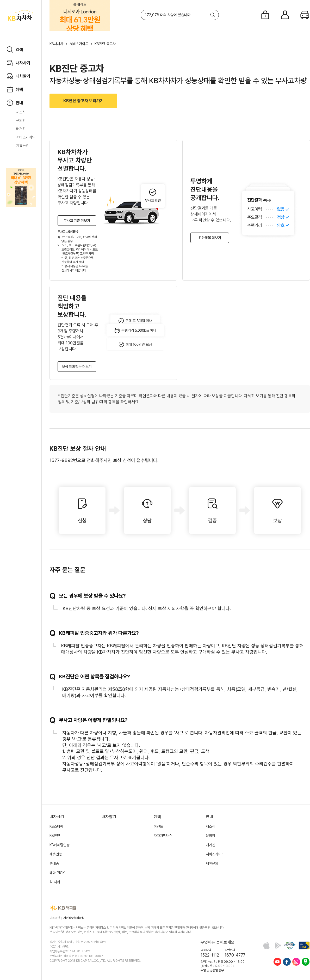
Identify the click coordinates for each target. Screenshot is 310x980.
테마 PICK (57, 873)
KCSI (304, 945)
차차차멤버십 (163, 836)
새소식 (21, 112)
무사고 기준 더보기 (77, 221)
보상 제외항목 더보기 (77, 367)
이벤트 (158, 826)
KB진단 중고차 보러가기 (83, 101)
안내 (209, 817)
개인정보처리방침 (74, 918)
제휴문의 (22, 145)
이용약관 (55, 918)
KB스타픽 (56, 826)
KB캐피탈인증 (60, 845)
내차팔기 (109, 817)
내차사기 (57, 817)
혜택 (157, 817)
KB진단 (55, 836)
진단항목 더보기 (210, 238)
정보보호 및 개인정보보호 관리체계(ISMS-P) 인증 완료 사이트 (290, 945)
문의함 (21, 120)
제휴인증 (56, 854)
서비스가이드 (26, 137)
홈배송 (54, 863)
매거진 (21, 129)
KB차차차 (56, 44)
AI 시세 (55, 882)
